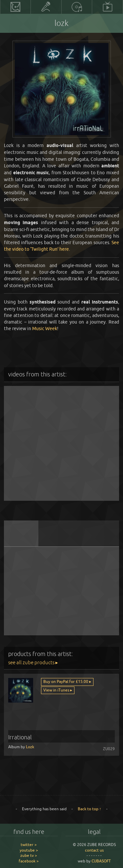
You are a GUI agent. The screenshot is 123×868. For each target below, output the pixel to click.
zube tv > (29, 855)
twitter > (29, 845)
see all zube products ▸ (33, 662)
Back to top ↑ (90, 809)
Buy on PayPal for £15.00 (66, 681)
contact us (94, 850)
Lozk (30, 747)
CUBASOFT (101, 861)
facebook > (29, 861)
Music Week (45, 328)
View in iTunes (57, 690)
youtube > (29, 850)
